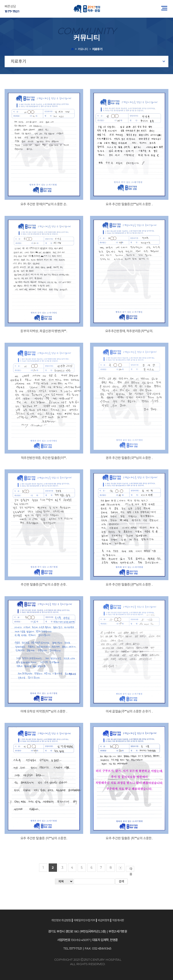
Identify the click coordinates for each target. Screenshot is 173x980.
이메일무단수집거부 (84, 920)
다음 (132, 869)
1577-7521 (12, 11)
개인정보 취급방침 (61, 920)
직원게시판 (118, 920)
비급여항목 (104, 920)
